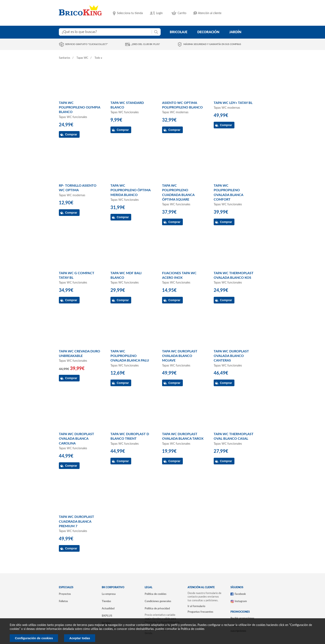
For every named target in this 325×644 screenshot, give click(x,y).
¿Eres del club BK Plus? (146, 44)
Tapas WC (82, 58)
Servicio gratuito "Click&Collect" (86, 44)
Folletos (63, 601)
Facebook (240, 594)
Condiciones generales (158, 601)
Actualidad (108, 609)
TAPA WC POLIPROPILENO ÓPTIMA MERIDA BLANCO (130, 190)
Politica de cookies (193, 629)
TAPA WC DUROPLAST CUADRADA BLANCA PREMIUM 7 (76, 522)
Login (159, 13)
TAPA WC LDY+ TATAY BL (233, 103)
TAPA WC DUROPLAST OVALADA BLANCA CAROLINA (76, 439)
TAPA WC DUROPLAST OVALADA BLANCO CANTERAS (231, 356)
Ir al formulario (196, 606)
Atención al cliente (210, 13)
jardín (235, 32)
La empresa (109, 594)
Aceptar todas (80, 638)
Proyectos (65, 594)
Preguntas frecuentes (200, 612)
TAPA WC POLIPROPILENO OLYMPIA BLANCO (79, 108)
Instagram (241, 601)
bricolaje (179, 32)
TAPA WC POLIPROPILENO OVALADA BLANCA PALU (130, 356)
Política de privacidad (157, 609)
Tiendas (106, 601)
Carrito (182, 13)
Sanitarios (65, 58)
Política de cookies (156, 594)
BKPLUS (107, 616)
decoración (208, 32)
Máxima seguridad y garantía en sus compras (212, 44)
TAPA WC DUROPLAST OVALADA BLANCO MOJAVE (180, 356)
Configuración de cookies (34, 638)
